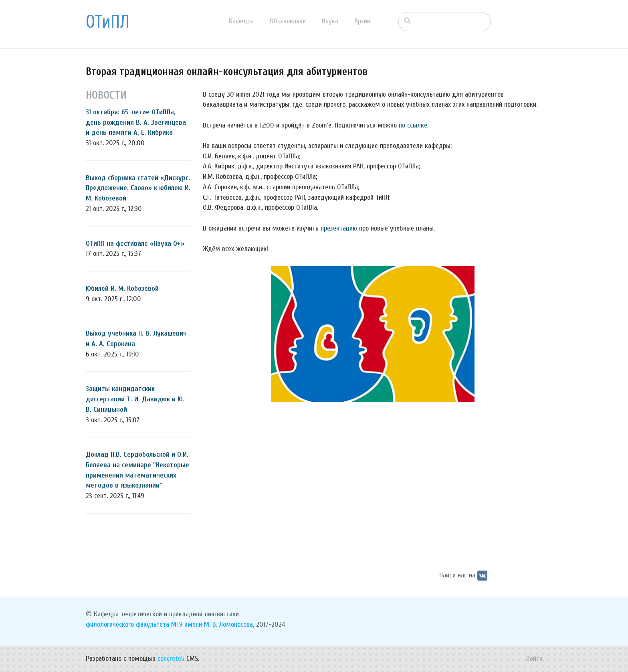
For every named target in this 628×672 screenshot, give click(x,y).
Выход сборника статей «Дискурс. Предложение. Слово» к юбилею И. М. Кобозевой (138, 188)
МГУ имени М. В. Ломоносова (212, 624)
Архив (362, 21)
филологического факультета (127, 624)
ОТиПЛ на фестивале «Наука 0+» (135, 244)
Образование (288, 21)
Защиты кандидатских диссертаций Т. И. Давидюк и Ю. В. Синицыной (135, 399)
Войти (534, 659)
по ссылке (413, 125)
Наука (330, 21)
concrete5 (171, 659)
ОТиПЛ (108, 22)
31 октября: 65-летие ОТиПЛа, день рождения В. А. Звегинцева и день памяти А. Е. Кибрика (136, 122)
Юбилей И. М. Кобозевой (122, 288)
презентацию (339, 228)
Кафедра (241, 21)
